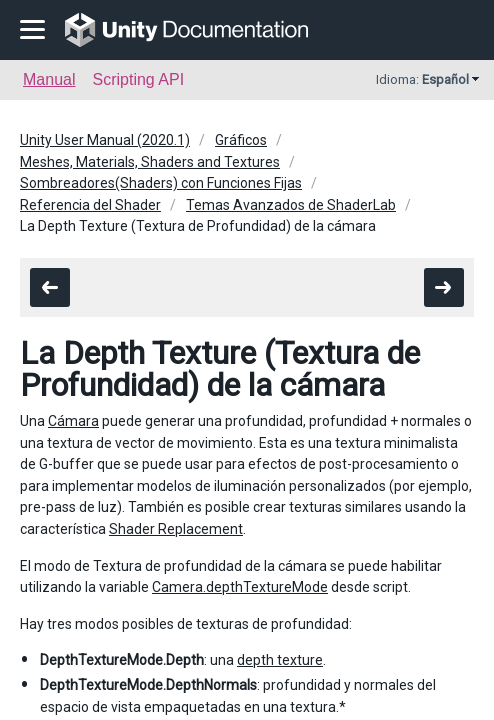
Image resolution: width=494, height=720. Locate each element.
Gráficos (241, 140)
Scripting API (138, 79)
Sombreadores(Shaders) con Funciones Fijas (161, 183)
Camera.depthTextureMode (240, 587)
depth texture (280, 660)
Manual (49, 79)
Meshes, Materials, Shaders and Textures (150, 162)
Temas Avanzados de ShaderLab (291, 205)
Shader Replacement (176, 529)
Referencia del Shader (90, 205)
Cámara (73, 421)
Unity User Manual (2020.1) (105, 140)
